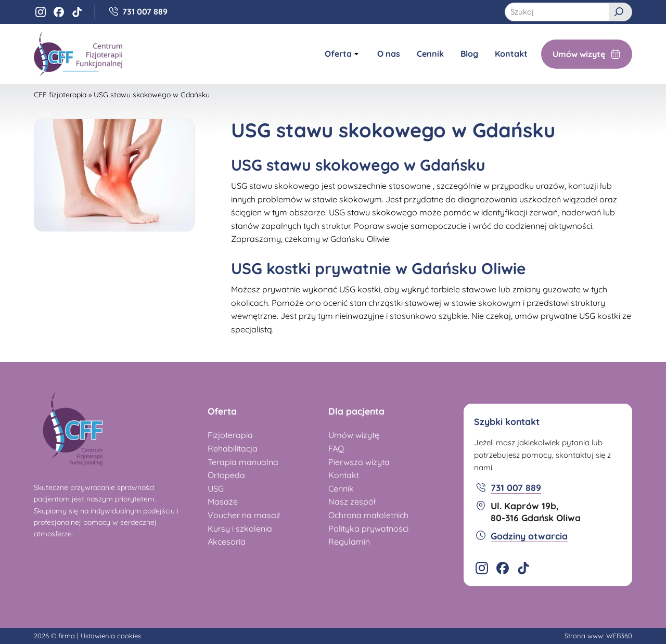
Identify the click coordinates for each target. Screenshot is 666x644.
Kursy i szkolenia (240, 529)
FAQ (336, 448)
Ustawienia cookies (111, 636)
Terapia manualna (243, 462)
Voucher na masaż (244, 515)
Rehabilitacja (233, 448)
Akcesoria (227, 542)
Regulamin (349, 542)
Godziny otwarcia (529, 536)
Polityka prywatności (368, 529)
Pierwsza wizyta (359, 462)
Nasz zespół (352, 501)
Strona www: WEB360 (598, 636)
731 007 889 (145, 11)
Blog (469, 54)
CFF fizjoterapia (60, 95)
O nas (389, 54)
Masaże (223, 501)
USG (216, 488)
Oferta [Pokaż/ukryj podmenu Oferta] (347, 57)
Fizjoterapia (230, 435)
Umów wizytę (579, 54)
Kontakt (511, 54)
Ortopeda (226, 475)
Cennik (430, 54)
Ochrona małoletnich (368, 515)
